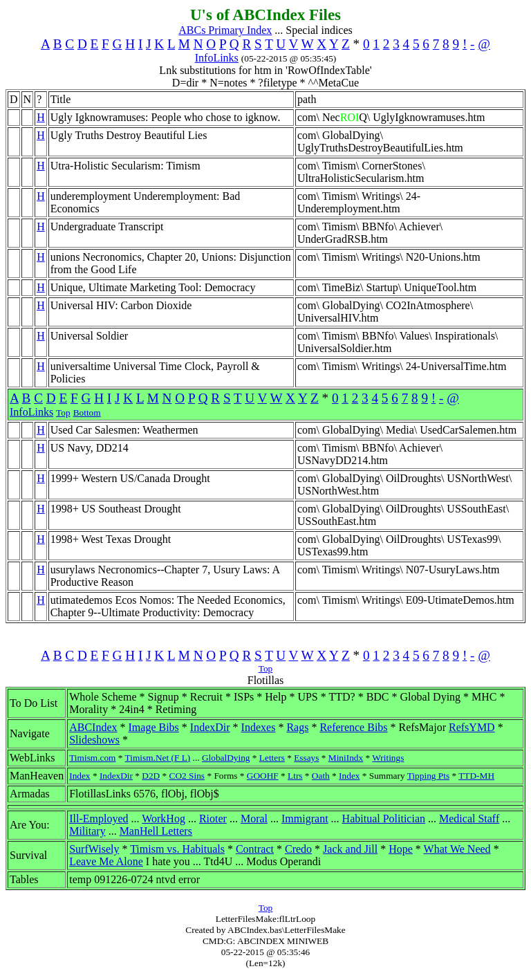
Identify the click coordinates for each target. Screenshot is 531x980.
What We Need (457, 849)
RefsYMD (472, 727)
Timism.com (92, 758)
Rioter (213, 819)
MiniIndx (346, 758)
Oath (321, 776)
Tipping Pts (428, 776)
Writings (388, 758)
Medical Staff (469, 819)
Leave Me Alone (106, 861)
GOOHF (263, 776)
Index (80, 776)
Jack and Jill (350, 849)
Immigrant (305, 819)
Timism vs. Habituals (177, 849)
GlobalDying (226, 758)
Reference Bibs (353, 727)
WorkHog (164, 819)
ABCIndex (93, 727)
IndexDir (210, 727)
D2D (151, 776)
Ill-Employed (99, 819)
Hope (401, 849)
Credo (298, 849)
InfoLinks (217, 58)
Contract (255, 849)
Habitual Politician (384, 819)
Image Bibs (154, 727)
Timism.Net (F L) (158, 758)
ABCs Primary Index (225, 30)
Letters (272, 758)
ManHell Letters (156, 831)
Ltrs (295, 776)
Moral (254, 819)
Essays (306, 758)
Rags (297, 727)
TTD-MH (476, 776)
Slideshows (94, 740)
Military (87, 831)
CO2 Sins (187, 776)
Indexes (259, 727)
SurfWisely (94, 849)
